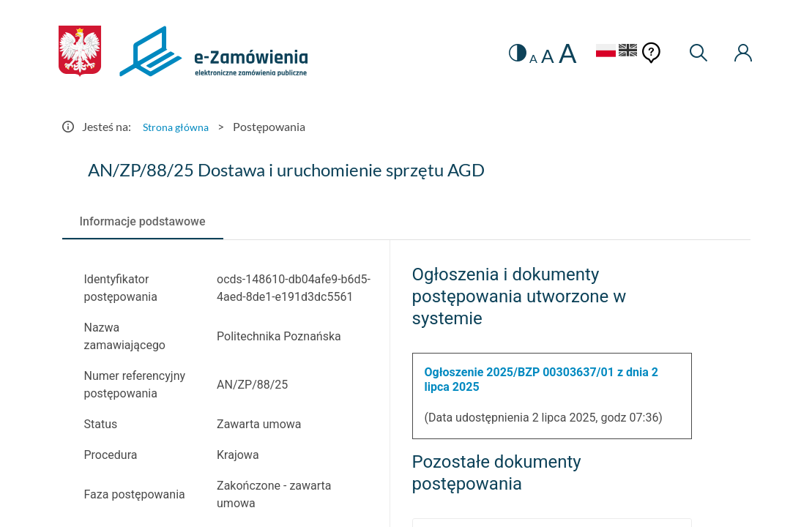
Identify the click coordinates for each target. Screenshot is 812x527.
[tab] (143, 222)
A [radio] (517, 59)
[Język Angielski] (619, 52)
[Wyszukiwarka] (692, 53)
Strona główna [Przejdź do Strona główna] (179, 126)
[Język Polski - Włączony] (589, 52)
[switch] (498, 53)
